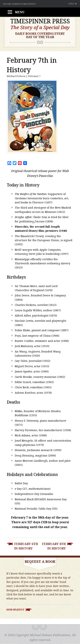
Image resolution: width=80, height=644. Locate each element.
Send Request (15, 610)
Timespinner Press (40, 21)
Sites (71, 4)
